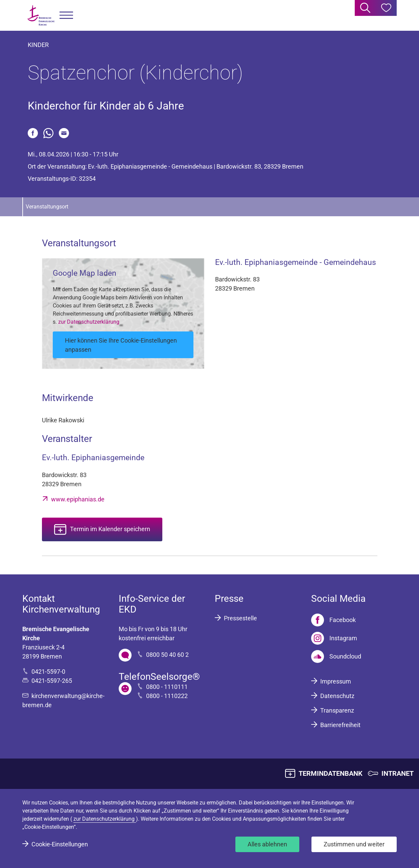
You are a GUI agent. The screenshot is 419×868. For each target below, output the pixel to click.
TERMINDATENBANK (331, 773)
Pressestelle (240, 618)
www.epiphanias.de (78, 499)
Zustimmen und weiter (354, 844)
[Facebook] (333, 620)
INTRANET (398, 773)
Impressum (336, 681)
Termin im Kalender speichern (110, 529)
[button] (66, 15)
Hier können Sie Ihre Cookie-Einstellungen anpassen (121, 345)
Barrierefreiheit (340, 725)
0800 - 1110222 (167, 696)
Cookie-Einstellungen (60, 844)
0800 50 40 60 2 (167, 655)
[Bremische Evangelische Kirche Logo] (41, 15)
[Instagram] (334, 638)
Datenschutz (337, 696)
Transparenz (337, 710)
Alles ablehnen (267, 844)
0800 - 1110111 (167, 687)
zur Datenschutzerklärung (89, 322)
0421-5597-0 (48, 672)
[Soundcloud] (336, 656)
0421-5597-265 (52, 681)
